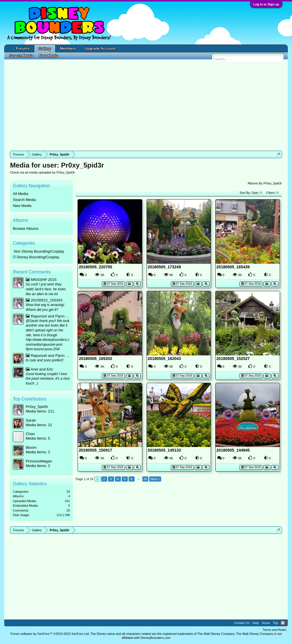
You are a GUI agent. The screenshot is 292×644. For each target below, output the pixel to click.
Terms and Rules (274, 630)
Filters (273, 193)
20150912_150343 (44, 300)
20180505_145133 (164, 450)
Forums (23, 48)
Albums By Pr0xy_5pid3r (265, 183)
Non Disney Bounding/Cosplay (39, 251)
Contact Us (242, 623)
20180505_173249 (164, 267)
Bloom (31, 447)
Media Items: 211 (40, 411)
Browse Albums (26, 229)
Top (275, 623)
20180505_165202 (95, 359)
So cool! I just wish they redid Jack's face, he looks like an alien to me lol (46, 289)
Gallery (45, 49)
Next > (155, 479)
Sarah (31, 420)
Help (256, 623)
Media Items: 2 (38, 452)
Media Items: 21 (39, 425)
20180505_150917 (95, 450)
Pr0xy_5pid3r (37, 407)
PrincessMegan (39, 461)
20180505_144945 (233, 450)
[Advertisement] (146, 105)
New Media (22, 206)
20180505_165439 (233, 267)
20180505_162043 (164, 359)
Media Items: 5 (38, 438)
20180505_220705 (95, 267)
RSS (283, 623)
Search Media (24, 200)
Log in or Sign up (266, 4)
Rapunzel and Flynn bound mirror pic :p (48, 316)
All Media (20, 194)
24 (145, 479)
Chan (30, 434)
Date (257, 193)
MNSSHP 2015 (41, 280)
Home (266, 623)
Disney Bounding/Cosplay (38, 257)
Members (68, 48)
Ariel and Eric (39, 369)
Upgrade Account (100, 48)
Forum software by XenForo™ (50, 634)
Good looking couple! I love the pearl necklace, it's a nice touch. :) (48, 379)
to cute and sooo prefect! (44, 360)
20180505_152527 (233, 359)
